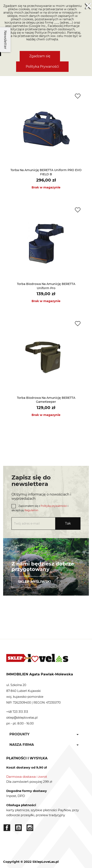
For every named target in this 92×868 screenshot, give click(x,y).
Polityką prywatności (54, 506)
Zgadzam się (40, 56)
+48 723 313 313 (17, 712)
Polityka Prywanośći (42, 67)
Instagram (30, 828)
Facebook (7, 828)
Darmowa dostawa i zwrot (27, 777)
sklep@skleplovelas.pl (22, 718)
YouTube (18, 828)
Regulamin (31, 510)
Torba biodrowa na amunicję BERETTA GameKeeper (46, 400)
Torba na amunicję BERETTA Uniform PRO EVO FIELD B (46, 172)
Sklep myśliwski (34, 582)
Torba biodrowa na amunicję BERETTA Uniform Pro (46, 286)
